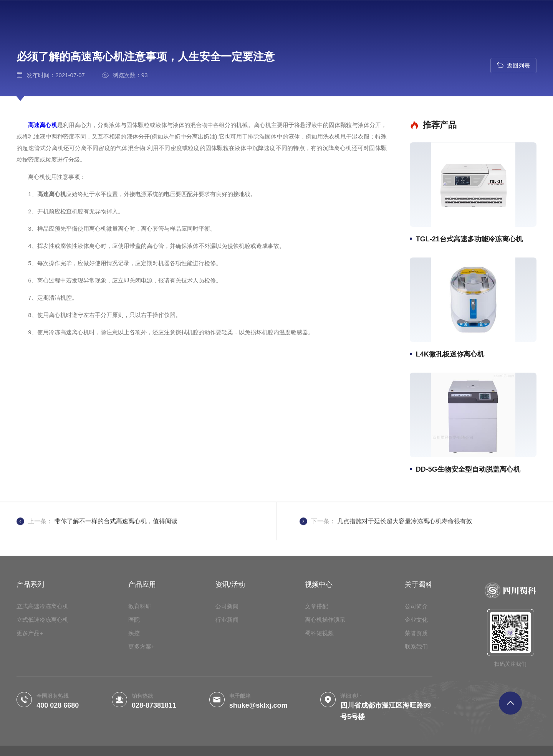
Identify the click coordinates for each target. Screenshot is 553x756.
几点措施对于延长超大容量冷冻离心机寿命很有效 (405, 538)
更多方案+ (142, 742)
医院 (134, 715)
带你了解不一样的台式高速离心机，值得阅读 (116, 538)
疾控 (134, 729)
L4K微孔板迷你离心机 (453, 354)
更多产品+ (30, 729)
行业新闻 (227, 715)
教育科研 (140, 702)
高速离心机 (25, 125)
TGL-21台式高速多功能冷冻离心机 (472, 239)
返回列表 (513, 65)
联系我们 (416, 742)
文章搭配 (316, 702)
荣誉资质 (416, 729)
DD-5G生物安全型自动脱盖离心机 (471, 469)
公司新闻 (227, 702)
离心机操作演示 (325, 715)
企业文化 (416, 715)
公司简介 (416, 702)
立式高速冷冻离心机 (42, 702)
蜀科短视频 (319, 729)
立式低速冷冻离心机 (42, 715)
